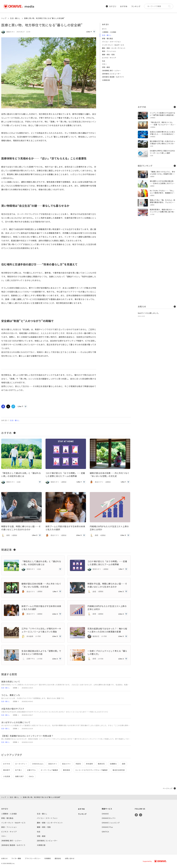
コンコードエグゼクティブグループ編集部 (91, 770)
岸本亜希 (89, 764)
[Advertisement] (157, 61)
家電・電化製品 (108, 38)
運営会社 (58, 858)
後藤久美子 (19, 776)
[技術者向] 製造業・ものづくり (113, 77)
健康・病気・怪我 (108, 54)
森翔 (124, 764)
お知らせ (157, 306)
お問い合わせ (70, 858)
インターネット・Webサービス (113, 45)
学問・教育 (106, 67)
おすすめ (124, 6)
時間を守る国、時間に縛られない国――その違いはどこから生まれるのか (21, 528)
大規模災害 (106, 80)
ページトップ (169, 788)
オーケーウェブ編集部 (49, 770)
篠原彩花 (101, 764)
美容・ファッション (109, 51)
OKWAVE (105, 814)
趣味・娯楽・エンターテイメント (114, 48)
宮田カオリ (53, 764)
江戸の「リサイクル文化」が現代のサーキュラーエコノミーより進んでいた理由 (41, 630)
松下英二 (19, 770)
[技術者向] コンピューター (111, 74)
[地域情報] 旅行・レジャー (111, 70)
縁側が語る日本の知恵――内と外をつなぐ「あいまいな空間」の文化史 (110, 474)
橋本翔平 (7, 770)
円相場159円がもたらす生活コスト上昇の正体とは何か (109, 528)
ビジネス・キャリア (109, 58)
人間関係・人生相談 (109, 32)
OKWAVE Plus (107, 827)
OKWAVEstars (38, 764)
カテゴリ (111, 6)
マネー (104, 64)
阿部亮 (78, 764)
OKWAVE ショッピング (111, 823)
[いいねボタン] (94, 32)
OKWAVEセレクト (109, 818)
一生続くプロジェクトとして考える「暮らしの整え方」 (107, 652)
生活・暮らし (15, 18)
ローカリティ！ (21, 764)
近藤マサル (31, 770)
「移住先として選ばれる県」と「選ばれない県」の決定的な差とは (21, 474)
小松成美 (7, 776)
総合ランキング (157, 166)
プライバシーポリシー (33, 858)
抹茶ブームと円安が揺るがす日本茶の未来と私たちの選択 (65, 528)
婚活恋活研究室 (119, 770)
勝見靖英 (67, 770)
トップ (4, 18)
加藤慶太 (113, 764)
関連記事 (8, 550)
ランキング (136, 6)
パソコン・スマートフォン (111, 42)
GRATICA (105, 832)
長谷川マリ (66, 764)
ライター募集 (16, 858)
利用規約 (48, 858)
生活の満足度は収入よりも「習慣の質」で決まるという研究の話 (41, 652)
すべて (104, 29)
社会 (104, 61)
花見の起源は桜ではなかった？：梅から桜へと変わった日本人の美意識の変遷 (107, 630)
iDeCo (31, 776)
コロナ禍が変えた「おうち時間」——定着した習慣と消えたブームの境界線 (65, 474)
